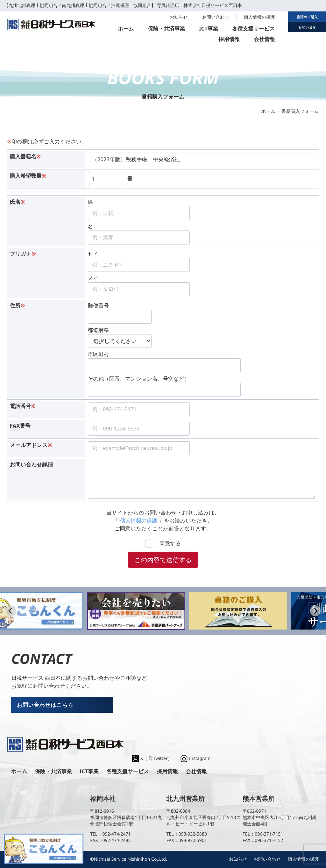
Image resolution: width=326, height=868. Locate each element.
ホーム (268, 111)
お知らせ (179, 17)
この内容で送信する (163, 560)
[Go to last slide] (11, 611)
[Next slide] (315, 611)
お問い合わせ (216, 17)
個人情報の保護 (259, 17)
